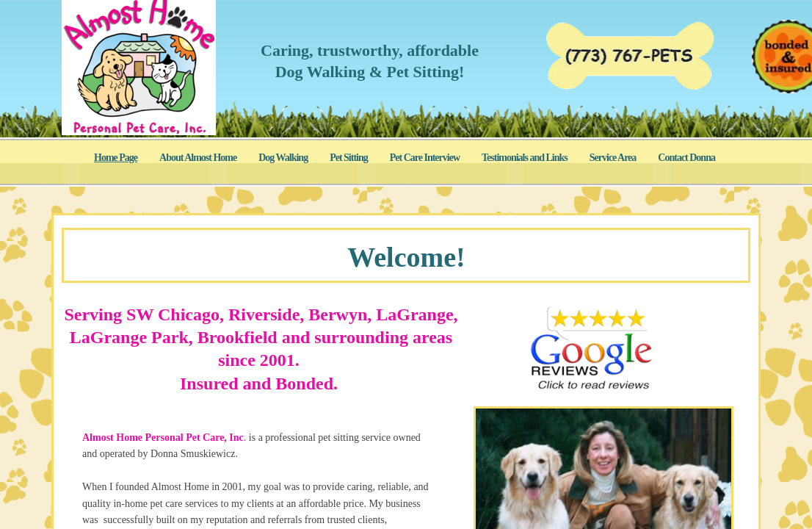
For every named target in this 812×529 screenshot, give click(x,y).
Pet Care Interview (425, 158)
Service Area (613, 158)
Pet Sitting (349, 158)
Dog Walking (283, 158)
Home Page (116, 158)
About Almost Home (198, 158)
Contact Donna (686, 158)
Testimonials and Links (525, 158)
